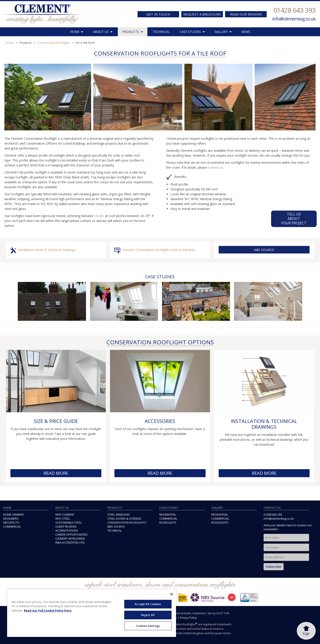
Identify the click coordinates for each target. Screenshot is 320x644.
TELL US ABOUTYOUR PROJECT (294, 219)
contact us (216, 167)
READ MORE (56, 473)
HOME (77, 32)
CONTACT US (272, 508)
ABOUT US (103, 32)
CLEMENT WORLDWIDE (70, 538)
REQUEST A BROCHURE (202, 14)
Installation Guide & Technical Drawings (47, 250)
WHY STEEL (63, 518)
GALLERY (223, 32)
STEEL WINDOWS (119, 514)
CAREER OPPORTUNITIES (72, 534)
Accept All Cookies (148, 604)
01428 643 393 (294, 10)
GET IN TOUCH (158, 14)
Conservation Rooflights (54, 43)
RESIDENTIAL (168, 514)
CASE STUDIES (192, 32)
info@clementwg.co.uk (294, 19)
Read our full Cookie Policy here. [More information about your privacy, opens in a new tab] (48, 610)
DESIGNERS (11, 518)
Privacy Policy (188, 618)
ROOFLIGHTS (168, 522)
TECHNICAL (161, 32)
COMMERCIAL (12, 526)
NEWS (246, 32)
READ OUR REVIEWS (246, 14)
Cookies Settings (148, 626)
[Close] (172, 594)
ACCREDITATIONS (67, 530)
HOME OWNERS (14, 514)
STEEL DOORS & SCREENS (124, 518)
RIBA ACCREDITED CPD (70, 542)
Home (10, 43)
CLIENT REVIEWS (66, 526)
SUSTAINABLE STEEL (69, 522)
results (99, 216)
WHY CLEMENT (65, 514)
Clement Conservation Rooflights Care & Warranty (159, 250)
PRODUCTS (133, 32)
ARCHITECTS (11, 522)
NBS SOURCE (264, 250)
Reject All (148, 615)
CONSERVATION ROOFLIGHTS (127, 522)
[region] (92, 613)
